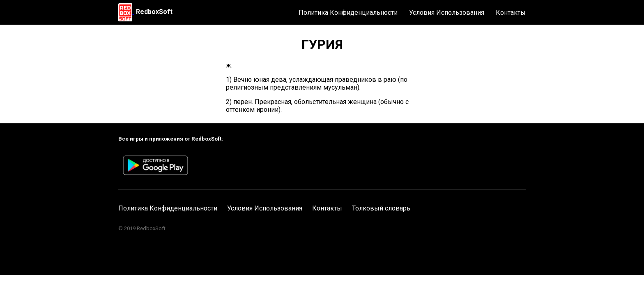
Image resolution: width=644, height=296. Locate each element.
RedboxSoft (154, 12)
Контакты (511, 13)
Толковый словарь (381, 208)
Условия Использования (447, 13)
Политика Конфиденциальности (348, 13)
